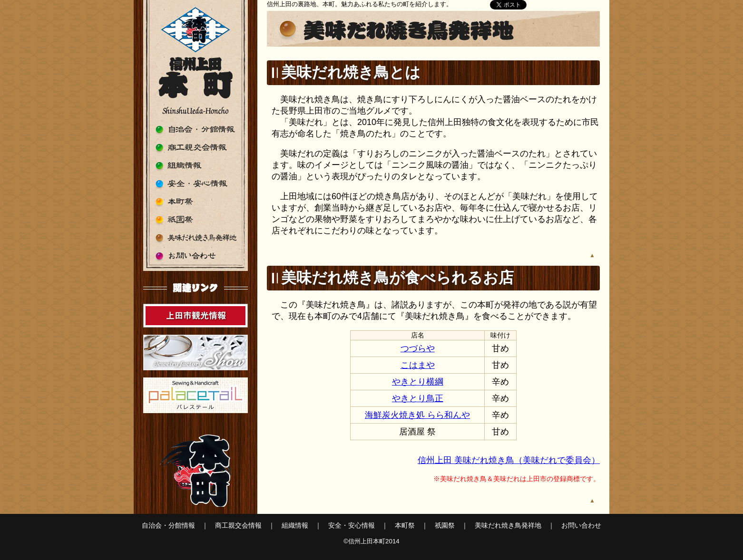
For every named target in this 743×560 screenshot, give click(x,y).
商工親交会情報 (196, 148)
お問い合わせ (196, 256)
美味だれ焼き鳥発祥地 (196, 238)
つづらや (418, 348)
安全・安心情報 (196, 184)
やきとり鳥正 (418, 398)
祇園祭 (196, 220)
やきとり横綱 (418, 382)
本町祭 (196, 202)
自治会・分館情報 (196, 130)
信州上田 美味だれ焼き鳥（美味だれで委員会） (509, 460)
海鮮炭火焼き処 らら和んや (417, 415)
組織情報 (196, 166)
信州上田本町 (196, 62)
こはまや (418, 365)
